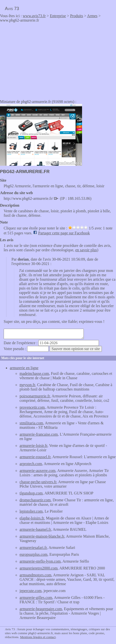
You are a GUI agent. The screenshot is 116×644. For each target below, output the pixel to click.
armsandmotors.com (35, 575)
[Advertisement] (41, 59)
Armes (92, 16)
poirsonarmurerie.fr (35, 396)
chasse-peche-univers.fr (38, 482)
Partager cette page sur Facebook (64, 233)
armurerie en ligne (24, 368)
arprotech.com (31, 464)
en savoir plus (86, 250)
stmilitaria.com (31, 423)
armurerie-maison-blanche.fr (42, 536)
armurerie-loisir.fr (33, 446)
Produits (77, 16)
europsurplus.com (33, 554)
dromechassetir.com (35, 500)
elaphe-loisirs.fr (32, 518)
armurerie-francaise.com (39, 434)
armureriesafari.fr (33, 548)
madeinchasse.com (34, 373)
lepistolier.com (31, 511)
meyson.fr (27, 385)
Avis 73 (12, 9)
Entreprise (58, 16)
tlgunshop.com (31, 493)
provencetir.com (32, 407)
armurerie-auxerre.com (37, 471)
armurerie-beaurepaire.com (41, 609)
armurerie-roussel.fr (35, 457)
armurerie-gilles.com (36, 598)
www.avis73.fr (34, 16)
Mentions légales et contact (38, 637)
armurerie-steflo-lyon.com (40, 561)
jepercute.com (31, 591)
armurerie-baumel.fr (35, 529)
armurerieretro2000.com (39, 568)
